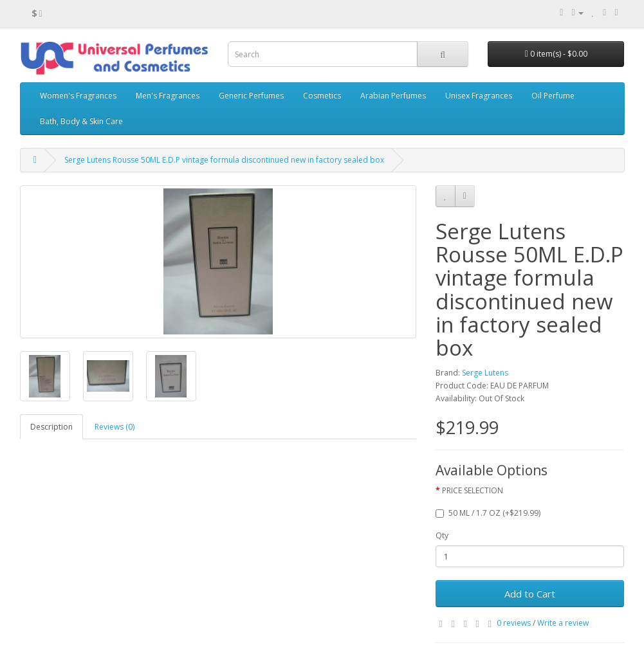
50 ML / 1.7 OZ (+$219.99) (488, 513)
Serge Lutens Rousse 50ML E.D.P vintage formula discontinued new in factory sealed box (224, 160)
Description (51, 427)
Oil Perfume (553, 96)
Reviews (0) (115, 427)
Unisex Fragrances (479, 96)
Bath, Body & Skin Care (81, 121)
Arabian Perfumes (393, 96)
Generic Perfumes (251, 96)
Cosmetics (322, 96)
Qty (442, 535)
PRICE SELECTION (473, 490)
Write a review (563, 623)
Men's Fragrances (168, 96)
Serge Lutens (485, 373)
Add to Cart (530, 594)
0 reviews (514, 623)
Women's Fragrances (78, 96)
